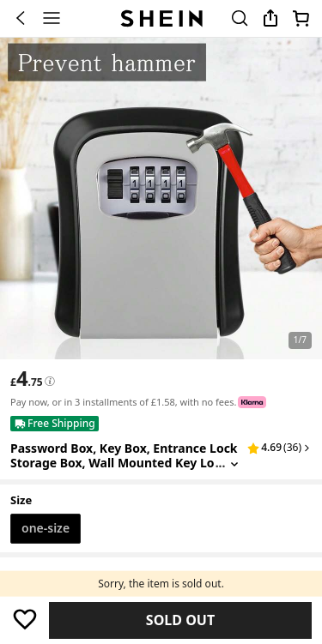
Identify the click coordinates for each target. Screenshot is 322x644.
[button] (279, 448)
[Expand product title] (234, 463)
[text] (27, 378)
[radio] (46, 529)
